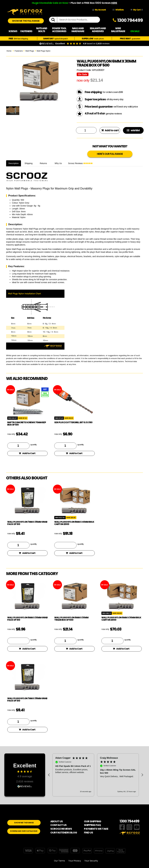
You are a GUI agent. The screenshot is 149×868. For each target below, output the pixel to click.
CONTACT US (58, 825)
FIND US (88, 833)
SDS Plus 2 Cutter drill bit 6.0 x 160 (73, 422)
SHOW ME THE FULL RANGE (26, 21)
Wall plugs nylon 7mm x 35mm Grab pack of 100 (27, 523)
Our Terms (59, 861)
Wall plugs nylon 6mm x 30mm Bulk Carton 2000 (121, 619)
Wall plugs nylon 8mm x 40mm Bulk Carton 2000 (74, 523)
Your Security (91, 861)
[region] (96, 775)
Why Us (58, 163)
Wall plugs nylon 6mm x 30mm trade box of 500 (71, 619)
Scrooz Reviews (80, 163)
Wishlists (118, 10)
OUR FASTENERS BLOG (64, 833)
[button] (49, 775)
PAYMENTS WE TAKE (96, 829)
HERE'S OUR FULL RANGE (110, 154)
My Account (99, 10)
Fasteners (19, 51)
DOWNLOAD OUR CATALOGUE (24, 831)
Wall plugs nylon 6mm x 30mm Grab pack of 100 (27, 619)
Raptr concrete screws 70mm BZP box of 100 (27, 424)
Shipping (29, 163)
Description (14, 163)
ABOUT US (57, 821)
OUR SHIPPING (93, 821)
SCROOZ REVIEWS (61, 829)
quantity (33, 445)
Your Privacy (75, 861)
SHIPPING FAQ (92, 825)
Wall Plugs (30, 51)
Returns (43, 163)
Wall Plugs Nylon (44, 51)
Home (9, 51)
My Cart (136, 10)
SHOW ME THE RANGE (24, 823)
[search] (54, 20)
